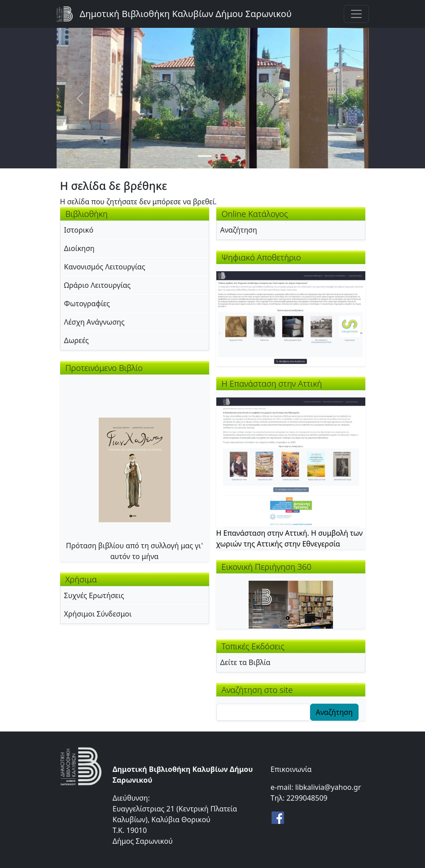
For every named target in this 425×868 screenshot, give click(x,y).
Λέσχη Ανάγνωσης (94, 322)
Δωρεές (77, 340)
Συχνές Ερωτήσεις (94, 595)
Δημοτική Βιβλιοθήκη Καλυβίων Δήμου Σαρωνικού (186, 14)
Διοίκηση (79, 248)
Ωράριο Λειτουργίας (98, 285)
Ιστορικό (79, 230)
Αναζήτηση (239, 230)
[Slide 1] (205, 156)
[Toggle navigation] (356, 14)
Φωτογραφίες (87, 304)
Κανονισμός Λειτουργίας (105, 267)
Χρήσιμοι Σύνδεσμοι (98, 614)
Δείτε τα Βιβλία (245, 662)
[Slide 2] (221, 156)
